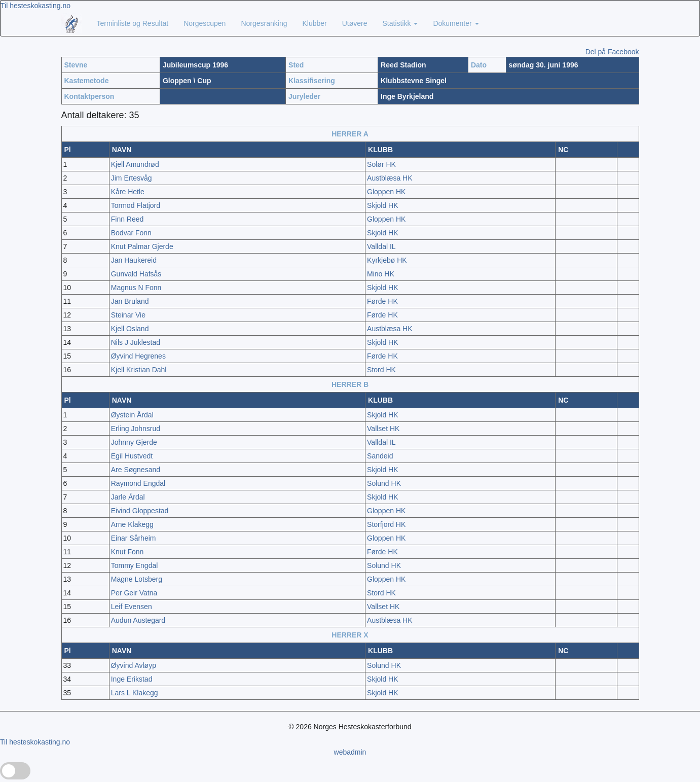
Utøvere (355, 23)
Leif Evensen (132, 607)
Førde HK (382, 301)
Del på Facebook (612, 52)
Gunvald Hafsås (136, 274)
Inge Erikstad (132, 679)
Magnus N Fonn (136, 288)
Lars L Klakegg (135, 693)
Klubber (314, 23)
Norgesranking (264, 23)
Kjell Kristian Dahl (139, 370)
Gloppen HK (386, 192)
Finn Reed (127, 219)
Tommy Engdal (135, 565)
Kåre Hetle (128, 192)
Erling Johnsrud (136, 429)
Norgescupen (205, 23)
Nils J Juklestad (136, 342)
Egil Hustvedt (132, 456)
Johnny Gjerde (134, 442)
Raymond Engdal (138, 483)
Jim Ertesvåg (132, 178)
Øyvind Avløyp (134, 665)
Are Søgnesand (136, 470)
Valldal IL (381, 246)
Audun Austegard (138, 620)
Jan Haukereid (134, 260)
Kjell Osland (130, 329)
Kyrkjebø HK (387, 260)
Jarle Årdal (128, 497)
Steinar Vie (128, 315)
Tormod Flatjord (136, 205)
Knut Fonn (127, 552)
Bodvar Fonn (131, 233)
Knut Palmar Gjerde (142, 246)
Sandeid (380, 456)
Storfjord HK (386, 524)
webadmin (350, 752)
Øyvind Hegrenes (138, 356)
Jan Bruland (130, 301)
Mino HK (381, 274)
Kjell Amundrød (135, 164)
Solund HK (384, 483)
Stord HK (381, 370)
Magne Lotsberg (137, 579)
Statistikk (400, 23)
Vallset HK (383, 429)
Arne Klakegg (132, 524)
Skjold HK (382, 205)
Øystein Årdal (132, 415)
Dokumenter (456, 23)
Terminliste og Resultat (133, 23)
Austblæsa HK (390, 178)
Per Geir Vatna (134, 593)
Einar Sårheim (134, 538)
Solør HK (381, 164)
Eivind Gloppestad (140, 511)
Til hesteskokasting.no (35, 6)
